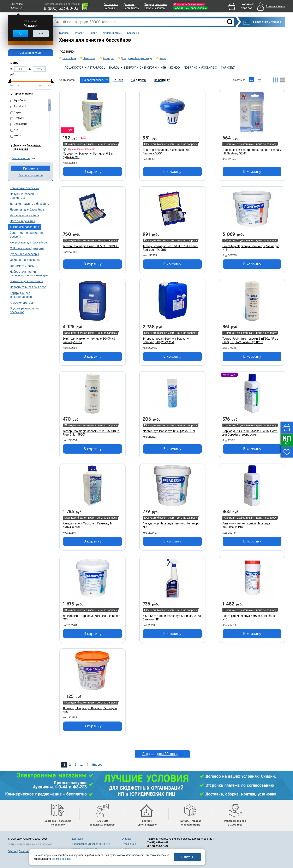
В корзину (93, 172)
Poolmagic (209, 68)
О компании (111, 4)
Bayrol (114, 68)
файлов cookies (61, 859)
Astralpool (96, 68)
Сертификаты (131, 8)
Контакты (109, 8)
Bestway (130, 68)
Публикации (129, 844)
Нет (41, 33)
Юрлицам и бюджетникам (189, 4)
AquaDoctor (74, 68)
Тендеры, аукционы (156, 4)
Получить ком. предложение (190, 8)
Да (20, 33)
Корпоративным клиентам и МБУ (91, 844)
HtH (163, 68)
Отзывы (126, 839)
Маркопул (228, 68)
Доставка (129, 4)
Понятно (187, 857)
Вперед (97, 765)
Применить (31, 168)
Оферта (12, 851)
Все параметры (21, 158)
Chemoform (148, 68)
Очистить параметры (31, 175)
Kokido (175, 68)
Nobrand (191, 68)
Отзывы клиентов (155, 8)
